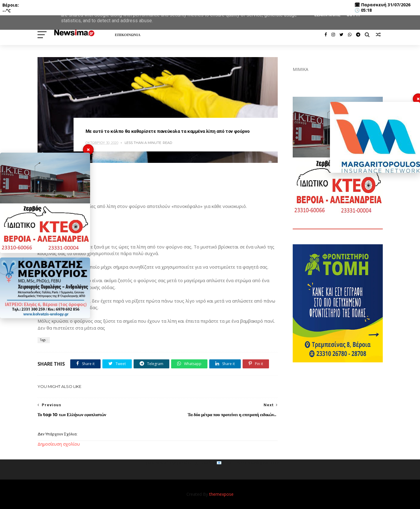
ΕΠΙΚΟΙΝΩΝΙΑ (128, 35)
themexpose (221, 494)
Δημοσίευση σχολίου (59, 444)
